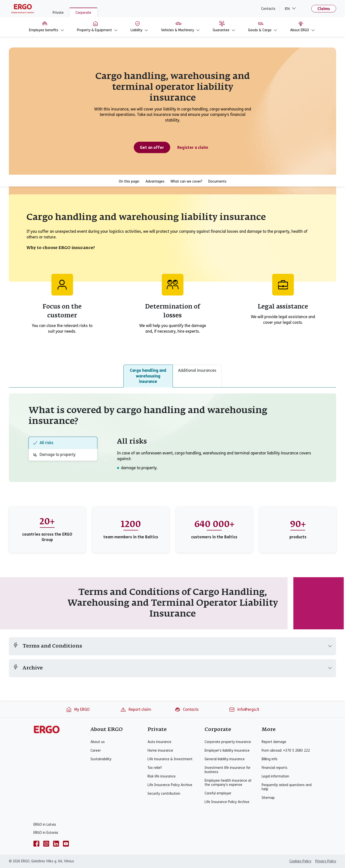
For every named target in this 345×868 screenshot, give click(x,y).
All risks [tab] (43, 443)
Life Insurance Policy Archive (170, 785)
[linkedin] (56, 844)
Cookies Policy (300, 861)
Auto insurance (159, 742)
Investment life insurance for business (228, 770)
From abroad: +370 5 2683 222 (286, 751)
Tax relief (155, 768)
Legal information (275, 776)
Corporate (83, 13)
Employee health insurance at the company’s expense (228, 783)
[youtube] (66, 844)
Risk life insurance (162, 776)
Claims (324, 9)
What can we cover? (186, 181)
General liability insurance (225, 759)
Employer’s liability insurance (227, 751)
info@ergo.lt (244, 710)
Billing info (270, 759)
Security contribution (164, 794)
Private (58, 13)
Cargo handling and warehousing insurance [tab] (148, 376)
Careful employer (218, 793)
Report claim (136, 710)
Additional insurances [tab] (197, 370)
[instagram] (46, 844)
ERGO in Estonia (46, 833)
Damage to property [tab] (54, 455)
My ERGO (78, 710)
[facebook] (36, 844)
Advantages (155, 181)
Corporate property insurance (228, 742)
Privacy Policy (326, 861)
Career (96, 751)
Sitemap (268, 798)
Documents (217, 181)
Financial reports (275, 768)
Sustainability (101, 759)
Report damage (274, 742)
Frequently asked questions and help (287, 787)
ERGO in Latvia (45, 825)
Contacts (268, 9)
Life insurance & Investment (170, 759)
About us (98, 742)
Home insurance (160, 751)
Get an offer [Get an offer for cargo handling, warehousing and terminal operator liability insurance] (152, 147)
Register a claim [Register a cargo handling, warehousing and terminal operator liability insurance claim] (193, 147)
